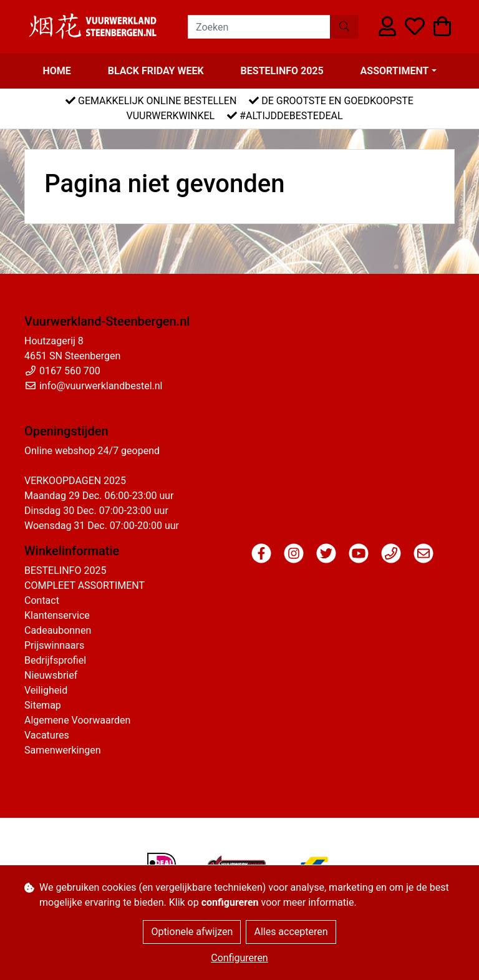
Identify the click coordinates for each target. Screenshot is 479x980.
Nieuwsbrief (51, 675)
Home (56, 71)
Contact (42, 600)
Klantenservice (57, 615)
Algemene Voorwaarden (77, 720)
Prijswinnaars (54, 645)
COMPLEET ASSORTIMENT (85, 585)
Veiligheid (46, 690)
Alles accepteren (291, 932)
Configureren (239, 958)
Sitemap (43, 705)
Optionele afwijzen (192, 932)
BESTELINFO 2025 (282, 71)
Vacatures (47, 735)
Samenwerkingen (63, 750)
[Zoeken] (259, 27)
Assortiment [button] (395, 71)
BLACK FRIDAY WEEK (156, 71)
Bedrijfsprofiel (55, 660)
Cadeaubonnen (58, 630)
